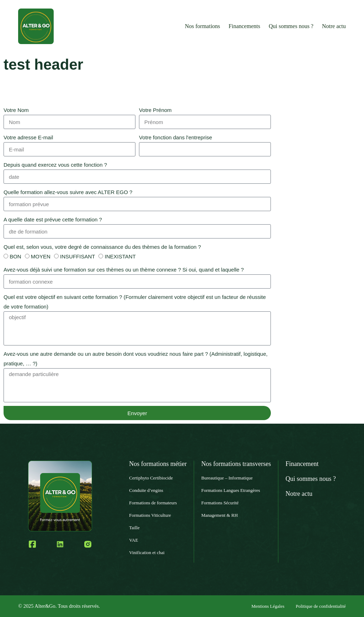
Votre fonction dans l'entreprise (176, 137)
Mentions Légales (268, 606)
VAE (133, 540)
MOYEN (41, 256)
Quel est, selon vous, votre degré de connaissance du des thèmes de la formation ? (102, 247)
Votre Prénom (155, 110)
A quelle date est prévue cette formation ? (53, 219)
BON (15, 256)
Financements (244, 26)
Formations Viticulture (150, 515)
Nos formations (202, 26)
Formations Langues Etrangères (231, 490)
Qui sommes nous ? (291, 26)
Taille (134, 528)
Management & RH (220, 515)
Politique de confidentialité (321, 606)
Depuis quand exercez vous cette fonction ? (55, 165)
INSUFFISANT (77, 256)
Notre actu (334, 26)
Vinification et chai (147, 552)
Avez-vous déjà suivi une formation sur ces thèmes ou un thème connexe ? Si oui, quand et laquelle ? (124, 270)
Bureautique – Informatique (227, 478)
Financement (302, 464)
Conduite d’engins (146, 490)
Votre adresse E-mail (28, 137)
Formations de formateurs (153, 503)
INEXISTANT (120, 256)
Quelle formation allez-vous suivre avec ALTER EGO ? (68, 192)
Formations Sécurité (220, 503)
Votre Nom (16, 110)
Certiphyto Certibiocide (151, 478)
